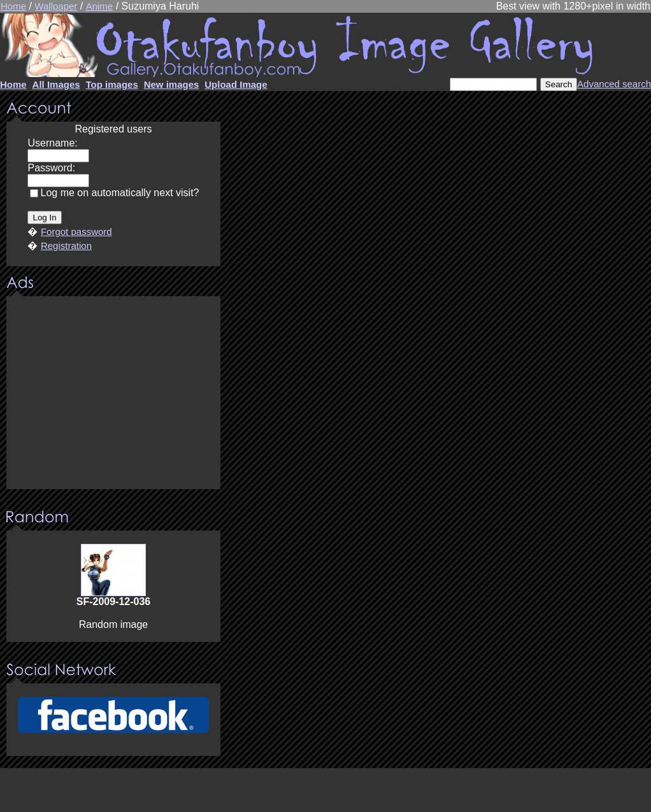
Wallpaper (56, 6)
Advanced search (614, 84)
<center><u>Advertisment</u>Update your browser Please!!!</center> (113, 394)
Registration (66, 246)
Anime (100, 6)
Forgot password (76, 231)
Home (13, 6)
